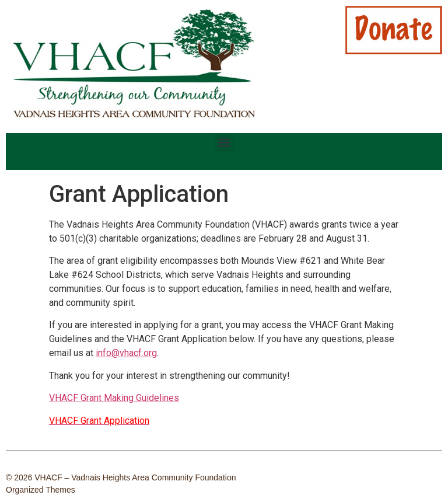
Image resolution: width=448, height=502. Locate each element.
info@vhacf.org (126, 353)
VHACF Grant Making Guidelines (114, 398)
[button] (224, 143)
